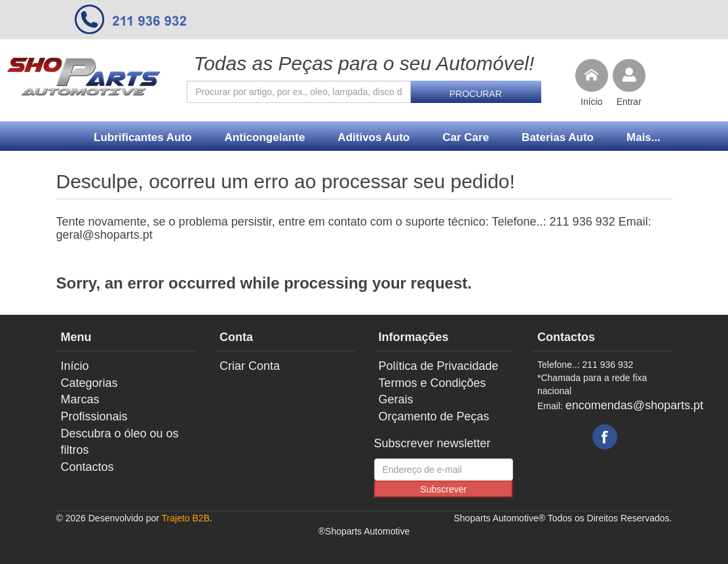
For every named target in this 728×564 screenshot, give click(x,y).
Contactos (87, 467)
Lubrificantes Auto (143, 137)
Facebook (605, 437)
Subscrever (443, 489)
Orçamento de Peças (434, 416)
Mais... (643, 137)
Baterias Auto (558, 137)
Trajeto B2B (186, 518)
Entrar (629, 102)
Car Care (466, 137)
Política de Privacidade (439, 366)
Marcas (80, 399)
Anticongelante (265, 137)
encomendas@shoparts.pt (634, 405)
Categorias (89, 383)
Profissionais (94, 416)
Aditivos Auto (374, 137)
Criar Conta (250, 366)
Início (591, 102)
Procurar (476, 94)
